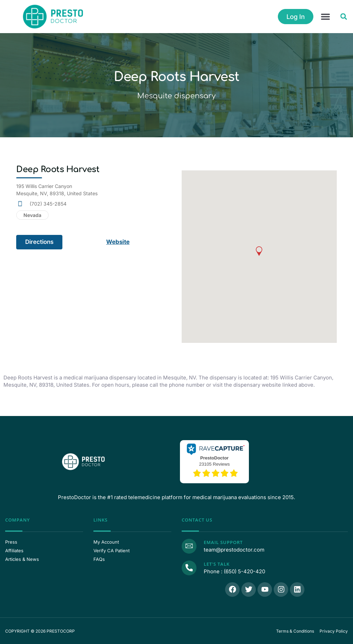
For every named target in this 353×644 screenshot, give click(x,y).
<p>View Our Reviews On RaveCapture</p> (214, 461)
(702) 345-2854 (48, 204)
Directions (39, 242)
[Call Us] (189, 567)
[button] (325, 17)
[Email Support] (189, 546)
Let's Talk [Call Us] (216, 564)
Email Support (223, 542)
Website (118, 242)
